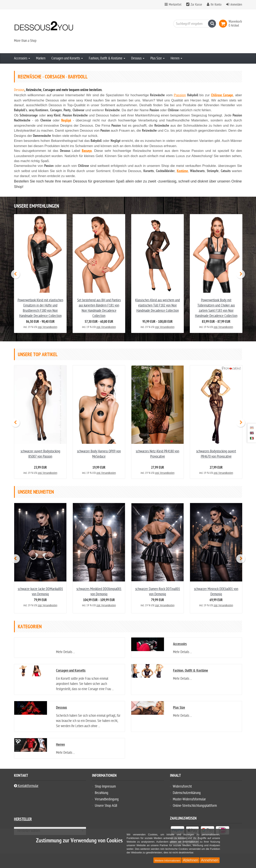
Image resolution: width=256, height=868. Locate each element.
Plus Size (157, 58)
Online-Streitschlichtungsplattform (195, 806)
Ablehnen (191, 860)
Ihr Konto (216, 5)
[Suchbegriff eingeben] (194, 24)
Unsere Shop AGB (106, 806)
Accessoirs (22, 58)
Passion (180, 95)
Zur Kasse (196, 5)
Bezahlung (101, 793)
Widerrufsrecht (182, 786)
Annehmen (210, 860)
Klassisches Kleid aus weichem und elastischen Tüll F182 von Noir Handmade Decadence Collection (157, 305)
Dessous (138, 58)
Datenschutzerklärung (187, 793)
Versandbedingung (107, 799)
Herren (176, 58)
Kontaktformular (26, 786)
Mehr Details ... (65, 652)
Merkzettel (173, 5)
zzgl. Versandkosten (47, 327)
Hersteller (23, 820)
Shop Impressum (105, 786)
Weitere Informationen (167, 860)
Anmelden (236, 5)
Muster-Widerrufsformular (189, 799)
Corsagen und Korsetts (67, 58)
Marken (41, 58)
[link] (224, 24)
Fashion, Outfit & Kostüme (107, 58)
